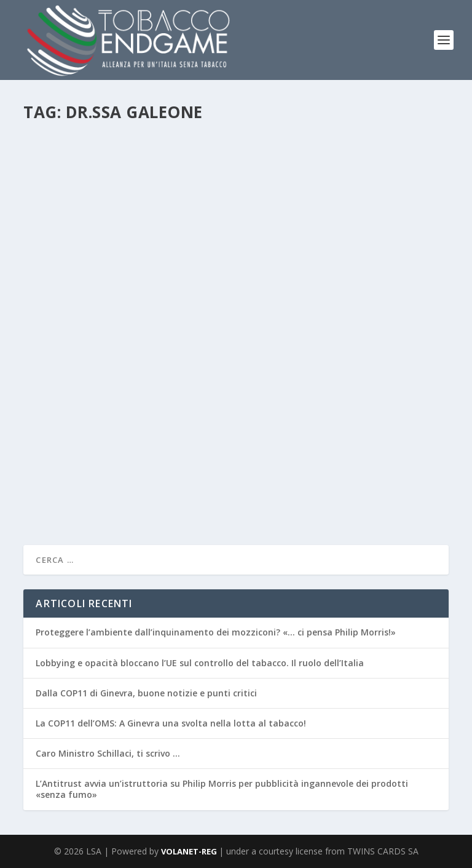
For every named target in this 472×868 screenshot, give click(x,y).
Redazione (63, 436)
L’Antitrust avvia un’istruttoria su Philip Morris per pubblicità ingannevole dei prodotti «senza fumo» (222, 789)
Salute (344, 436)
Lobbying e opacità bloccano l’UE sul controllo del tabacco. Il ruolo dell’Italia (200, 663)
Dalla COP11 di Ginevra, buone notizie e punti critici (146, 693)
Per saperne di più (81, 496)
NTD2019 (175, 436)
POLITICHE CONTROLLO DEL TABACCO (262, 436)
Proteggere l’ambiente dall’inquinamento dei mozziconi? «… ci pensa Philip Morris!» (216, 632)
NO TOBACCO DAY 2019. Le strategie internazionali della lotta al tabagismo (222, 411)
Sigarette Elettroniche (395, 436)
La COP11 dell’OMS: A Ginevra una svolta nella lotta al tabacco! (171, 723)
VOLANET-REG (190, 851)
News (145, 436)
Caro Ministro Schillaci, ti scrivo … (108, 753)
